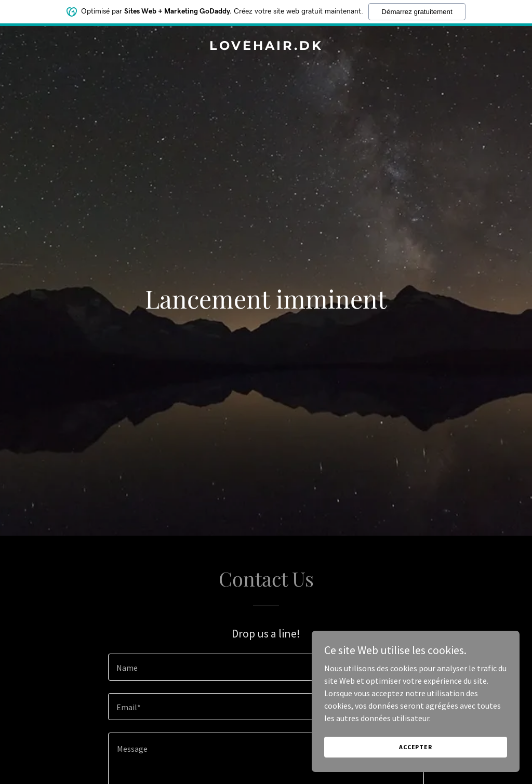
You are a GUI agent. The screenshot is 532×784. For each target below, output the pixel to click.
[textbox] (266, 667)
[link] (266, 47)
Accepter (416, 747)
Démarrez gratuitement (417, 12)
